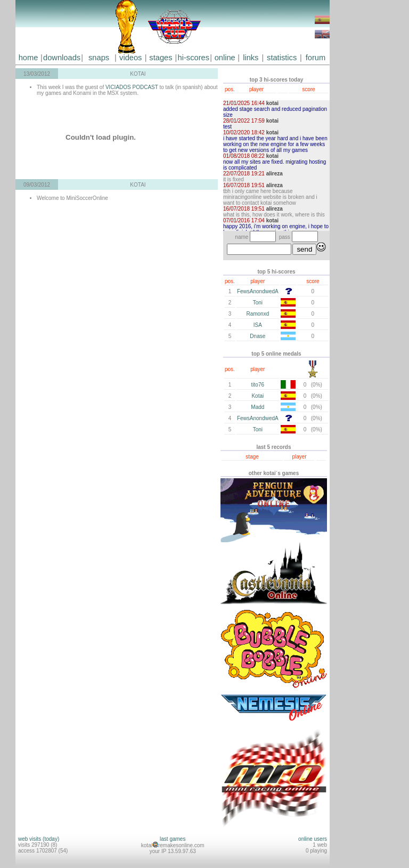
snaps (99, 58)
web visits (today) (39, 839)
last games (173, 839)
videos (130, 58)
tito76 (258, 385)
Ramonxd (257, 314)
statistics (282, 58)
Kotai (257, 396)
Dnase (257, 336)
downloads (62, 58)
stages (161, 58)
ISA (258, 325)
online (225, 58)
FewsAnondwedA (258, 291)
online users (313, 839)
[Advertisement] (362, 160)
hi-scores (194, 58)
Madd (257, 407)
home (28, 58)
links (251, 58)
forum (316, 58)
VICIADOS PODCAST (133, 87)
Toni (258, 303)
